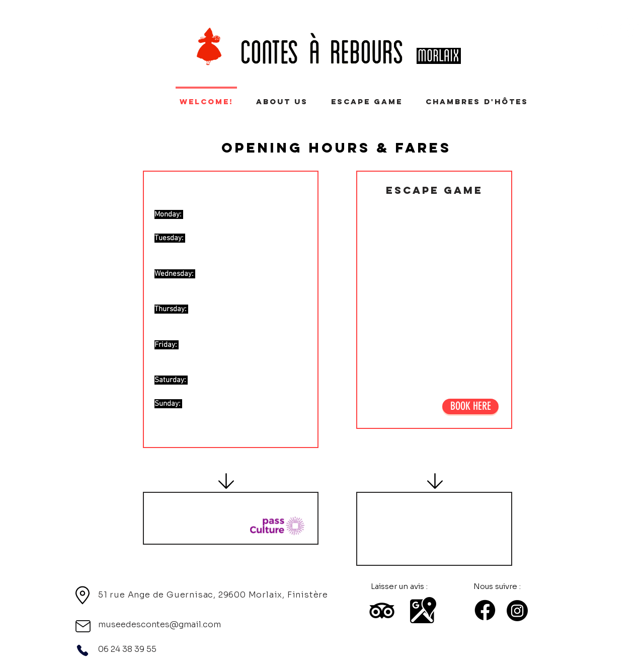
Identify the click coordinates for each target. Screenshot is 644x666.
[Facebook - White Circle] (606, 27)
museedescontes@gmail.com (159, 624)
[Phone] (83, 650)
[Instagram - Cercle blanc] (630, 27)
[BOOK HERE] (470, 406)
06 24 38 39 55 (127, 649)
